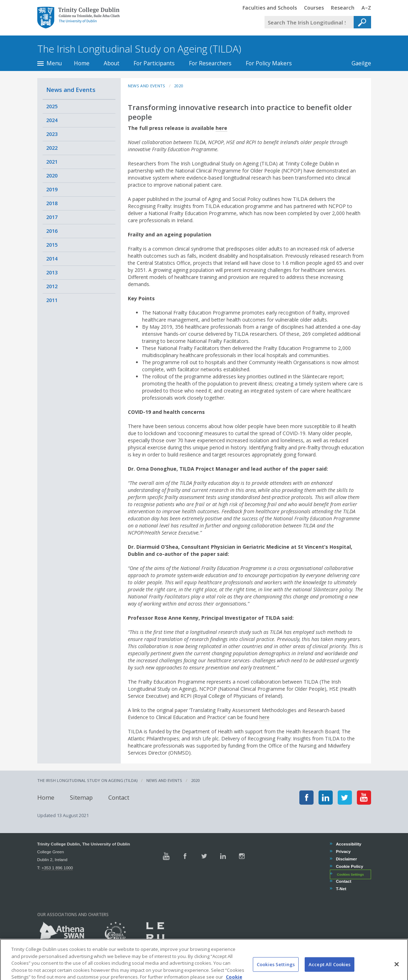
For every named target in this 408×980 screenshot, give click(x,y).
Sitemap (81, 797)
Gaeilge (358, 63)
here (221, 128)
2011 (52, 300)
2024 (52, 120)
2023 (52, 134)
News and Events (71, 90)
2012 (52, 286)
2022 (52, 148)
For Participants (154, 63)
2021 (52, 162)
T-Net (341, 889)
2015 (52, 245)
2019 (52, 189)
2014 (52, 259)
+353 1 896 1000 (57, 868)
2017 (52, 217)
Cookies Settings (350, 874)
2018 (52, 203)
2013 (52, 272)
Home (82, 63)
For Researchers (210, 63)
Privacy (343, 851)
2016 (52, 231)
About (111, 63)
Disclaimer (346, 859)
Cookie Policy (349, 866)
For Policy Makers (269, 63)
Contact (119, 797)
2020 (52, 176)
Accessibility (349, 844)
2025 (52, 106)
